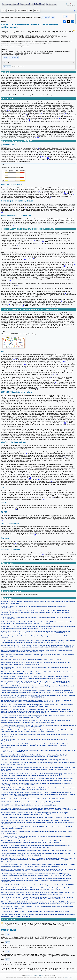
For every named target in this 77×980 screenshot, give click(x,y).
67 (16, 543)
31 (43, 242)
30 (34, 240)
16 (40, 156)
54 (50, 377)
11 (36, 138)
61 (37, 479)
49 (64, 361)
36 (74, 264)
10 (59, 118)
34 (33, 258)
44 (63, 301)
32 (47, 244)
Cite (53, 17)
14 (38, 153)
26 (25, 207)
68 (43, 555)
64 (54, 481)
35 (25, 260)
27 (74, 211)
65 (53, 497)
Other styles (14, 57)
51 (25, 365)
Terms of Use (68, 977)
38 (10, 281)
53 (56, 374)
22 (65, 193)
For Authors (11, 10)
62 (39, 479)
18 (42, 156)
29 (13, 225)
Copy (5, 57)
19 (48, 158)
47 (14, 360)
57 (74, 411)
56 (36, 389)
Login (31, 10)
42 (61, 301)
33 (18, 245)
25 (53, 198)
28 (2, 212)
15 (41, 153)
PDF (65, 17)
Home (4, 10)
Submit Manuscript (22, 10)
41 (39, 296)
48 (16, 360)
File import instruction (18, 67)
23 (67, 193)
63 (51, 481)
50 (66, 361)
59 (26, 453)
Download (7, 67)
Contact (37, 10)
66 (35, 535)
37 (65, 266)
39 (18, 285)
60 (65, 457)
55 (56, 382)
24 (73, 194)
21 (41, 191)
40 (70, 288)
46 (23, 306)
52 (54, 374)
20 (39, 191)
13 (38, 138)
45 (10, 304)
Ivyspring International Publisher (35, 976)
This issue (46, 17)
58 (65, 423)
